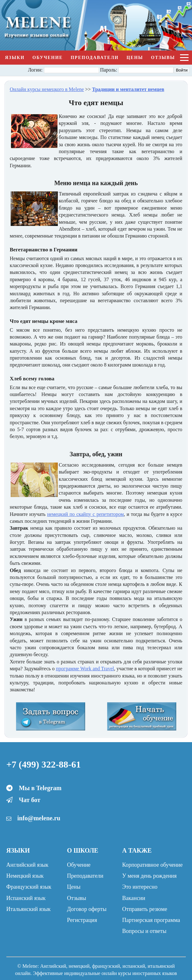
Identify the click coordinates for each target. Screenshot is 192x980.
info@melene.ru (39, 818)
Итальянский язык (28, 909)
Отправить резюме (145, 909)
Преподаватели (95, 58)
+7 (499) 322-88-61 (44, 764)
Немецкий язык (25, 876)
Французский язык (29, 887)
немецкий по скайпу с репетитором (85, 514)
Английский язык (27, 865)
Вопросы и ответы (144, 931)
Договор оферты (87, 909)
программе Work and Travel (85, 669)
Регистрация (82, 920)
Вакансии (134, 898)
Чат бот (30, 800)
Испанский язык (26, 898)
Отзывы (163, 58)
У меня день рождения (149, 876)
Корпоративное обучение (152, 865)
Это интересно (140, 887)
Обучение (48, 58)
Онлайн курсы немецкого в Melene (47, 89)
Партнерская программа (151, 920)
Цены (135, 58)
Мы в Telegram (40, 788)
